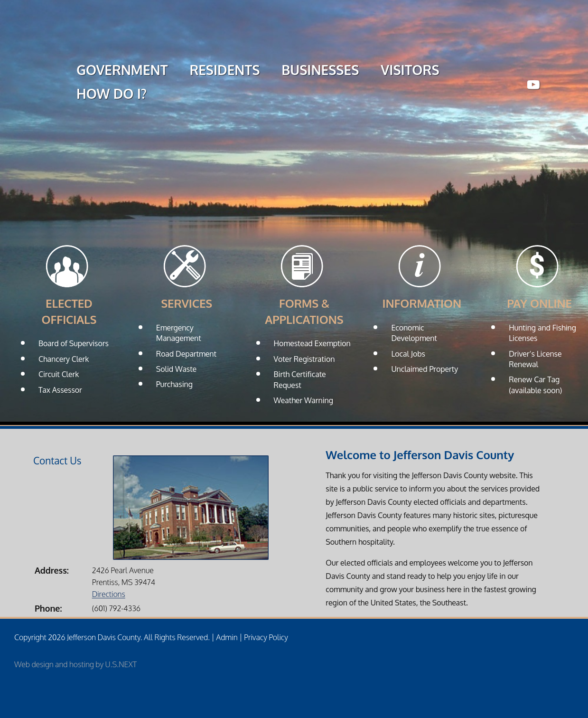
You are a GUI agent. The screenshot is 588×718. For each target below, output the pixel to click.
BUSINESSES (320, 71)
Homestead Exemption (312, 343)
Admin (227, 637)
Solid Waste (176, 369)
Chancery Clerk (64, 359)
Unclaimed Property (425, 369)
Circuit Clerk (59, 374)
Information (422, 303)
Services (187, 303)
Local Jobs (408, 354)
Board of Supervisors (74, 343)
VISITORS (410, 71)
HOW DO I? (112, 95)
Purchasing (174, 384)
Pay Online (539, 303)
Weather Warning (303, 400)
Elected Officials (69, 311)
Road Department (186, 354)
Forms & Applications (304, 311)
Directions (109, 594)
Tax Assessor (60, 390)
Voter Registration (304, 359)
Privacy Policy (266, 637)
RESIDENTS (224, 71)
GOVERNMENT (122, 71)
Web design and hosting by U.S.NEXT (75, 664)
